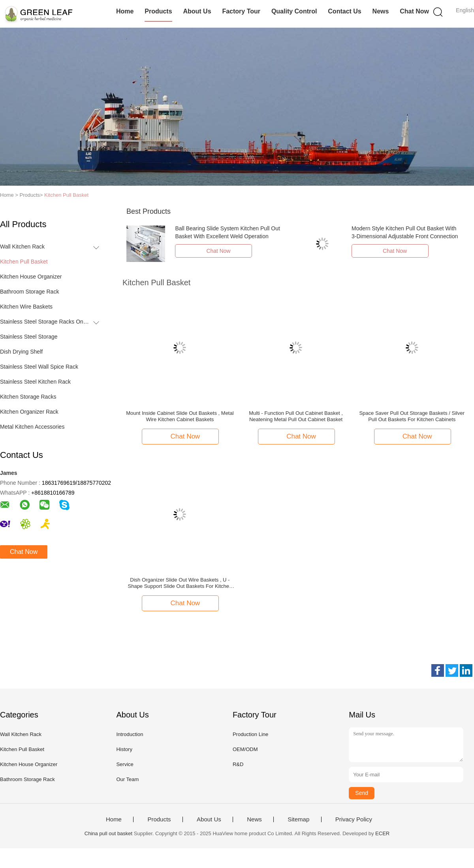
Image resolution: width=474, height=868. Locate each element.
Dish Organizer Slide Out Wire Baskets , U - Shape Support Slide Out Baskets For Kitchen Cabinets (180, 583)
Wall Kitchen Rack (22, 247)
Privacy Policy (354, 819)
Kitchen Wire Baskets (26, 307)
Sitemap (298, 819)
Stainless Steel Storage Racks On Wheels (45, 322)
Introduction (130, 734)
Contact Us (344, 11)
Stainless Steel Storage (29, 337)
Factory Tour (241, 11)
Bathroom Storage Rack (29, 292)
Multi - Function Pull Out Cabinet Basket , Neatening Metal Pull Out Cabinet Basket (296, 416)
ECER (382, 833)
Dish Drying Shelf (21, 352)
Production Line (250, 734)
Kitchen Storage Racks (28, 397)
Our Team (127, 779)
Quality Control (294, 11)
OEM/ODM (245, 749)
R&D (238, 764)
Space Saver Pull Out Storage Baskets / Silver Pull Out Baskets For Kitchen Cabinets (412, 416)
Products (158, 11)
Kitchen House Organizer (31, 277)
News (381, 11)
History (124, 749)
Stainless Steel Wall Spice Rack (39, 367)
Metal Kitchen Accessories (32, 427)
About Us (197, 11)
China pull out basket (108, 833)
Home (125, 11)
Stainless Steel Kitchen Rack (35, 382)
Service (125, 764)
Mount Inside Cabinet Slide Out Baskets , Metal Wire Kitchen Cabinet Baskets (180, 416)
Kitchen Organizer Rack (29, 412)
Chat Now (414, 11)
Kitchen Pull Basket (66, 195)
